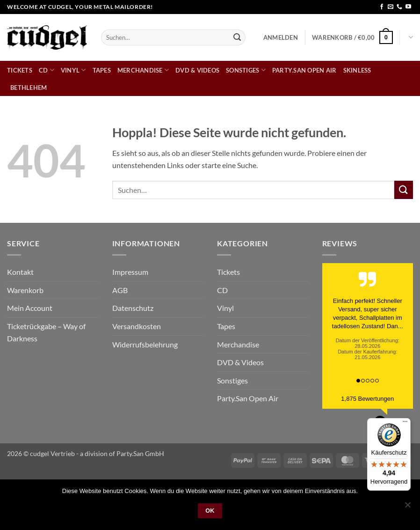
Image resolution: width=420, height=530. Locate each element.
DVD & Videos (197, 70)
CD (47, 70)
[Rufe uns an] (399, 7)
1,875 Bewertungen (367, 399)
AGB (120, 290)
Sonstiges (246, 70)
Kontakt (20, 272)
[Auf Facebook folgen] (382, 7)
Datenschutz (133, 308)
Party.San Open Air (304, 70)
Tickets (20, 70)
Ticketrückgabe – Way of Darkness (46, 332)
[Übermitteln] (237, 37)
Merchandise (143, 70)
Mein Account (30, 308)
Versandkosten (137, 326)
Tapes (102, 70)
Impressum (130, 272)
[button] (281, 37)
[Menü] (405, 424)
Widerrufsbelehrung (145, 344)
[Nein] (407, 508)
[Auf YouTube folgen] (408, 7)
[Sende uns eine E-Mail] (391, 7)
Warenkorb (25, 290)
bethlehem (29, 88)
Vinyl (73, 70)
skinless (357, 70)
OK (210, 511)
